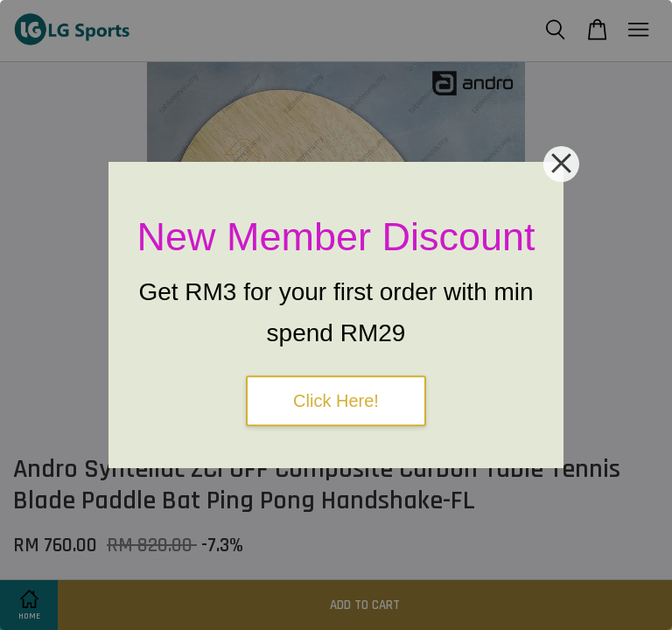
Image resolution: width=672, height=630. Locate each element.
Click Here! (336, 401)
